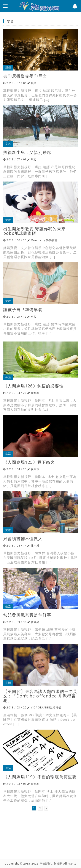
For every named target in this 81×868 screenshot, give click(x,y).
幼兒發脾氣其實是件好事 (27, 615)
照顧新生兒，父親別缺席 (27, 152)
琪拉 (34, 83)
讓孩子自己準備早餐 (23, 309)
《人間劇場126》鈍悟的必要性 (33, 386)
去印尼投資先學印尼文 (25, 76)
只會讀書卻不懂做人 (23, 538)
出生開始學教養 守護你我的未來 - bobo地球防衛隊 (36, 231)
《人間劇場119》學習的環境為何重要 (40, 777)
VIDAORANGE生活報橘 (46, 707)
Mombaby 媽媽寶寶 (44, 240)
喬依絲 (35, 622)
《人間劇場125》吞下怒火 (29, 462)
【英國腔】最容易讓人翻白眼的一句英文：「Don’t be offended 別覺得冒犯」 (40, 696)
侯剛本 (35, 393)
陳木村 (35, 546)
